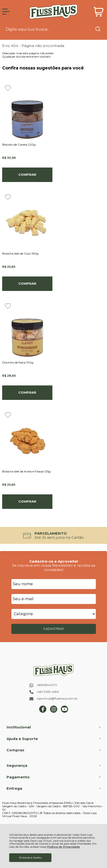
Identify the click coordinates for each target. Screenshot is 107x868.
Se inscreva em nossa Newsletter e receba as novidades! (54, 567)
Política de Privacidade (64, 847)
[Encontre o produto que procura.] (98, 29)
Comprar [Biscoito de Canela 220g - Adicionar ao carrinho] (27, 175)
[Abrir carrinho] (99, 12)
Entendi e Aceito (30, 858)
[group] (53, 535)
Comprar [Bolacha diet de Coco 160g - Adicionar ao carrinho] (27, 283)
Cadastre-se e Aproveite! (54, 561)
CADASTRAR (53, 629)
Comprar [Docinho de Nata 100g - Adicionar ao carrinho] (27, 392)
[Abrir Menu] (6, 12)
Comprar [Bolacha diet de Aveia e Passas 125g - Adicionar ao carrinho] (27, 501)
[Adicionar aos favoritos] (8, 88)
